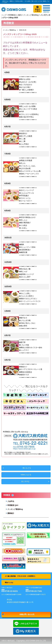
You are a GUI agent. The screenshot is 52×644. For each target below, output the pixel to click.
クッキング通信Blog (31, 15)
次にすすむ (25, 481)
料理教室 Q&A (13, 505)
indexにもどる (26, 475)
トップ (4, 15)
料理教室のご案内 (15, 15)
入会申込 (11, 501)
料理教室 (7, 495)
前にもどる (27, 468)
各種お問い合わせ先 (27, 614)
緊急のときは (9, 582)
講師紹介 (11, 513)
